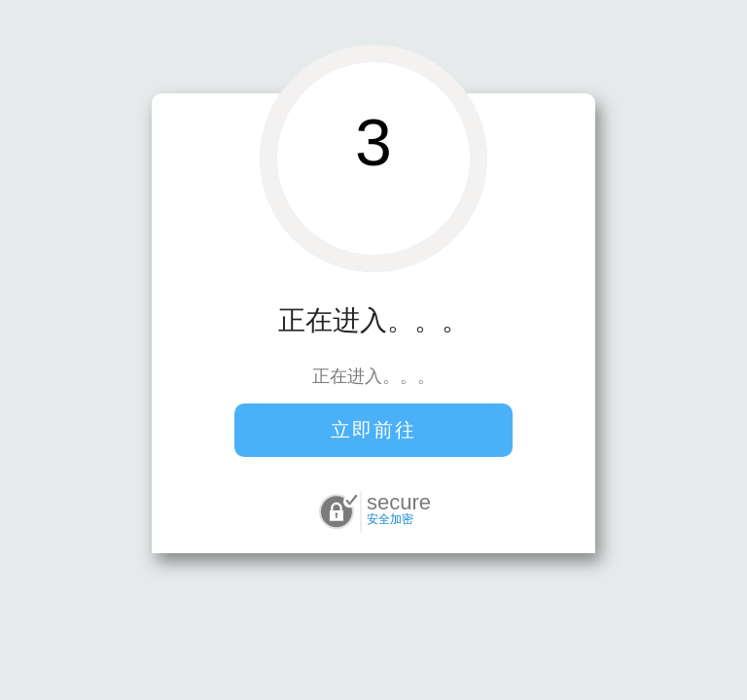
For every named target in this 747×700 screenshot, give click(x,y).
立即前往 (373, 430)
